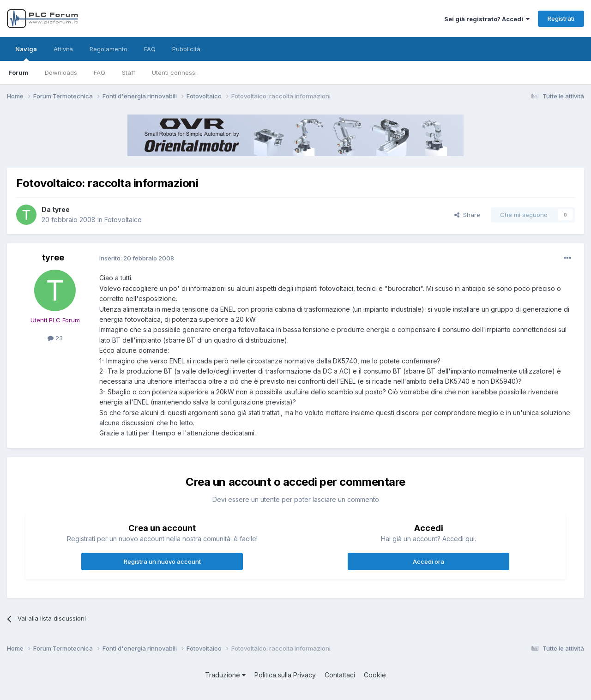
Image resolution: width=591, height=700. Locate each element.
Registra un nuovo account (162, 561)
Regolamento (109, 49)
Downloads (61, 72)
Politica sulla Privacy (285, 675)
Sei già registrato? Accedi (487, 19)
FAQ (100, 72)
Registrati (561, 18)
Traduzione (225, 675)
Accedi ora (428, 561)
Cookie (375, 675)
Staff (129, 72)
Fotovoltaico (123, 220)
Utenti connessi (174, 72)
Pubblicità (186, 49)
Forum (18, 72)
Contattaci (340, 675)
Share (467, 215)
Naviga (26, 53)
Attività (63, 49)
